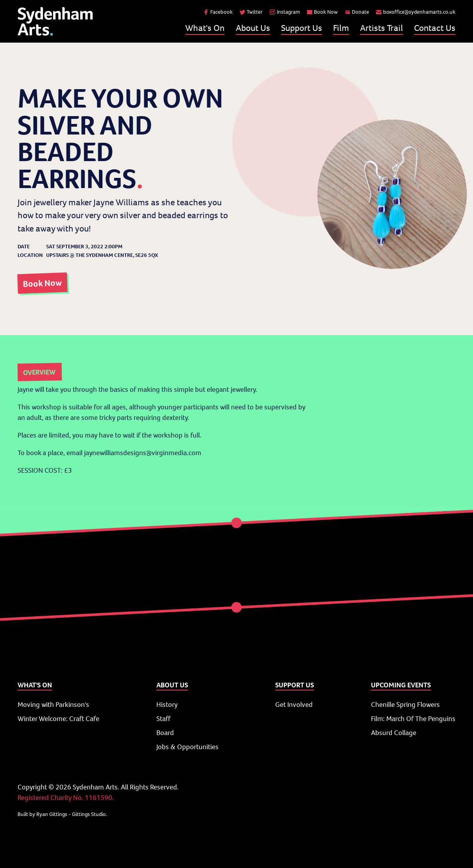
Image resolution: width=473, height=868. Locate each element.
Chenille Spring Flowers (405, 705)
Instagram (285, 12)
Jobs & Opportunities (187, 747)
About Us (253, 28)
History (167, 705)
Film (341, 28)
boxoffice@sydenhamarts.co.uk (416, 12)
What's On (205, 28)
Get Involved (294, 705)
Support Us (302, 28)
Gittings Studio (89, 814)
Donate (357, 12)
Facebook (218, 12)
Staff (163, 719)
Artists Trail (382, 28)
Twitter (251, 12)
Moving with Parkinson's (53, 705)
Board (165, 733)
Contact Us (435, 28)
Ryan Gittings (52, 814)
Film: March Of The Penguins (413, 719)
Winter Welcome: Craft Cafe (58, 719)
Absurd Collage (394, 733)
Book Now (322, 12)
